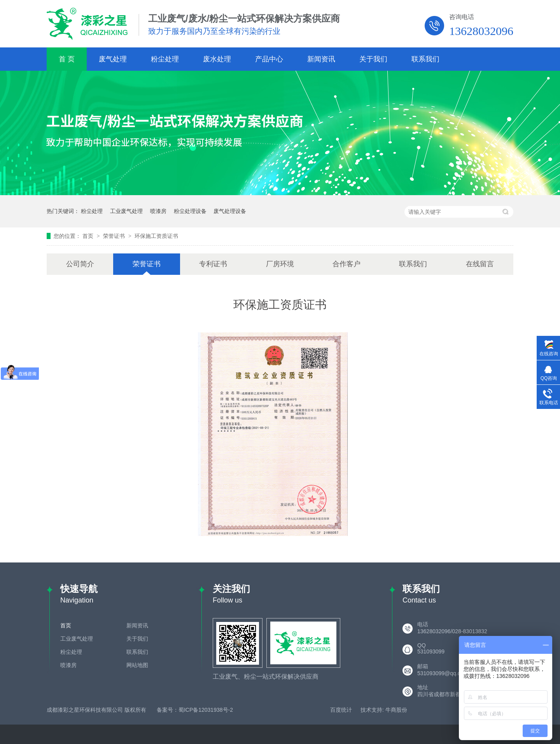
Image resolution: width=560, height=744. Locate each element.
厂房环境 (280, 264)
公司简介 (80, 264)
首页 (89, 236)
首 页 (67, 59)
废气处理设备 (230, 211)
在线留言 (480, 264)
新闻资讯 (321, 59)
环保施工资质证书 (156, 236)
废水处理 (217, 59)
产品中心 (269, 59)
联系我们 (425, 59)
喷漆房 (158, 211)
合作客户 (346, 264)
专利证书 (213, 264)
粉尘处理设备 (190, 211)
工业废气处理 (126, 211)
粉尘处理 (165, 59)
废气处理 (113, 59)
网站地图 (137, 665)
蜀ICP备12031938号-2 (206, 710)
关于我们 (373, 59)
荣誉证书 (115, 236)
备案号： (168, 710)
